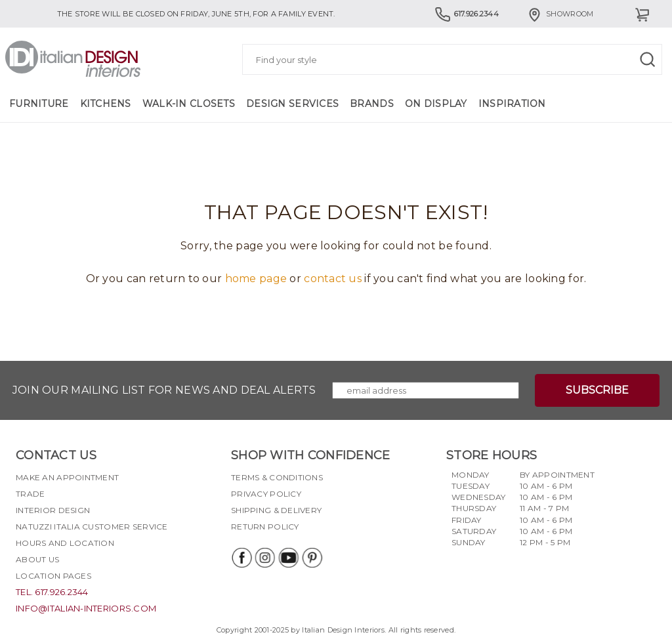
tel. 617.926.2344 (52, 592)
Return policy (265, 527)
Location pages (53, 576)
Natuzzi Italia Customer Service (92, 527)
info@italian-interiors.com (86, 608)
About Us (37, 559)
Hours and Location (65, 543)
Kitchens (106, 104)
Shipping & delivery (276, 510)
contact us (333, 279)
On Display (436, 104)
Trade (30, 494)
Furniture (39, 104)
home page (256, 279)
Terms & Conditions (277, 477)
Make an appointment (67, 477)
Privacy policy (266, 494)
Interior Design (53, 510)
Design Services (292, 104)
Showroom (560, 14)
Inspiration (512, 104)
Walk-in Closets (189, 104)
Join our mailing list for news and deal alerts (164, 390)
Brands (372, 104)
